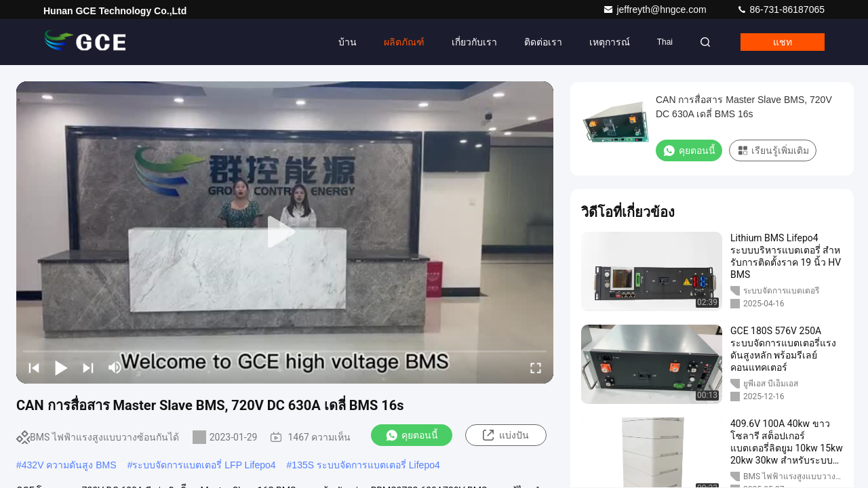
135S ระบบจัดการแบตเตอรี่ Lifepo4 (366, 465)
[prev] (34, 367)
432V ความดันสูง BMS (69, 465)
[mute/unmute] (115, 367)
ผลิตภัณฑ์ (404, 42)
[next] (88, 367)
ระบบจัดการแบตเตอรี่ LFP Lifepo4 (204, 465)
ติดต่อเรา (543, 42)
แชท (783, 42)
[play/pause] (61, 367)
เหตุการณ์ (610, 42)
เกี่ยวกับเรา (474, 42)
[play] (285, 232)
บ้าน (348, 42)
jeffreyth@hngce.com (656, 9)
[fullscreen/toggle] (536, 367)
